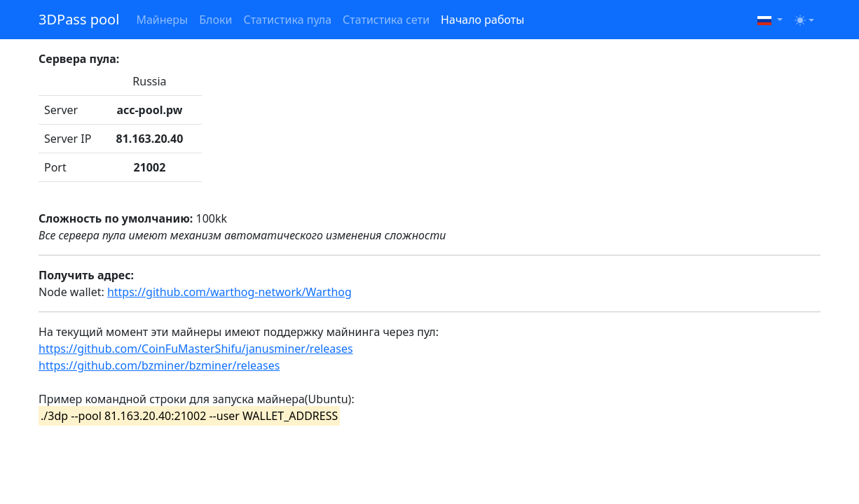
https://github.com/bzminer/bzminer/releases (159, 365)
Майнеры (162, 20)
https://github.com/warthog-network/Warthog (229, 292)
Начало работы (482, 20)
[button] (770, 20)
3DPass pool (79, 19)
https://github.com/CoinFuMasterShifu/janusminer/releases (196, 349)
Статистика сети (386, 20)
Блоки (215, 20)
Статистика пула (287, 20)
